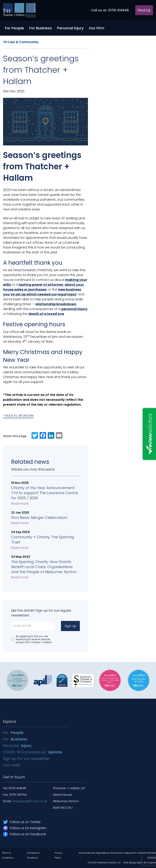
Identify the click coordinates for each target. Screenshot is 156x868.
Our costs (12, 765)
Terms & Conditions (8, 855)
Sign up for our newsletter (27, 759)
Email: (25, 801)
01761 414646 (110, 10)
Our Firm (96, 28)
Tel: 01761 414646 (15, 788)
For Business (41, 28)
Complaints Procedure (33, 855)
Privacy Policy (58, 855)
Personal (17, 746)
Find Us (144, 10)
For (13, 733)
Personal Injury (70, 28)
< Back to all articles (18, 415)
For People (14, 28)
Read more (20, 504)
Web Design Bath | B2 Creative (140, 863)
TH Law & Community (21, 42)
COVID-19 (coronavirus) (32, 752)
